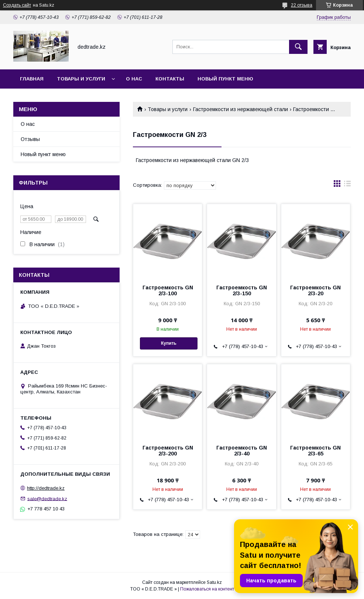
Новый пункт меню (225, 79)
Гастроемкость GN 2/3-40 (242, 451)
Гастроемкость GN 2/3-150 (242, 290)
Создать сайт (17, 5)
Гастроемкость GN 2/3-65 (315, 451)
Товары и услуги (81, 79)
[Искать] (298, 47)
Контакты (170, 79)
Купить (169, 343)
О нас (134, 79)
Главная (32, 79)
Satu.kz (214, 582)
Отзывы (30, 139)
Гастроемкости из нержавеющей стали (241, 109)
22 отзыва (302, 5)
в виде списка (347, 185)
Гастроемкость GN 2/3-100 (168, 290)
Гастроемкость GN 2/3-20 (315, 290)
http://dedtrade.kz (46, 488)
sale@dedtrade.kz (47, 498)
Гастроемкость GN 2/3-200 (168, 451)
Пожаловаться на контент (207, 589)
